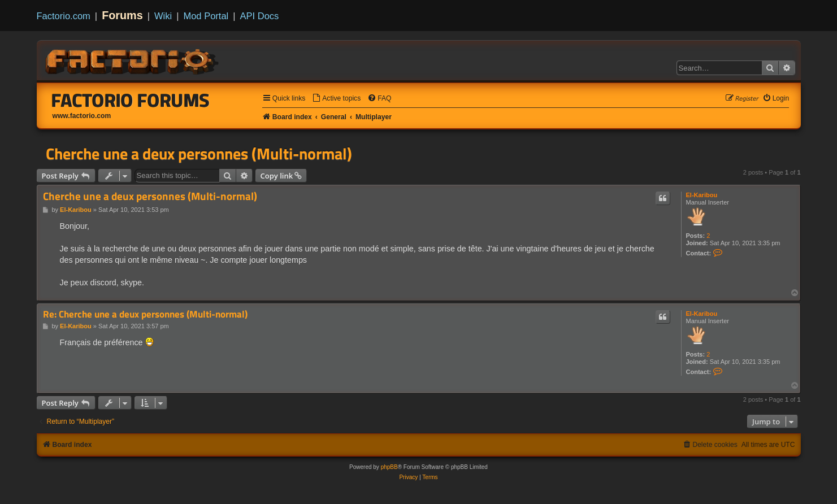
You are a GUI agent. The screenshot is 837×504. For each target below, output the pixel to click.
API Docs (260, 16)
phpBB (389, 467)
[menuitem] (336, 99)
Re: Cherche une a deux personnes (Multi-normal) (145, 314)
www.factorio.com (82, 116)
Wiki (163, 16)
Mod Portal (206, 16)
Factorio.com (64, 16)
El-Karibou (702, 195)
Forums (122, 15)
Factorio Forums (131, 100)
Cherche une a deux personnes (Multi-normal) (199, 154)
